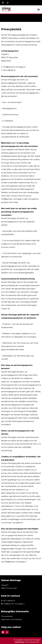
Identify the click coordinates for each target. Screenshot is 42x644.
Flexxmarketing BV (32, 642)
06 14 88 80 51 (9, 601)
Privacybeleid (7, 616)
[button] (38, 9)
